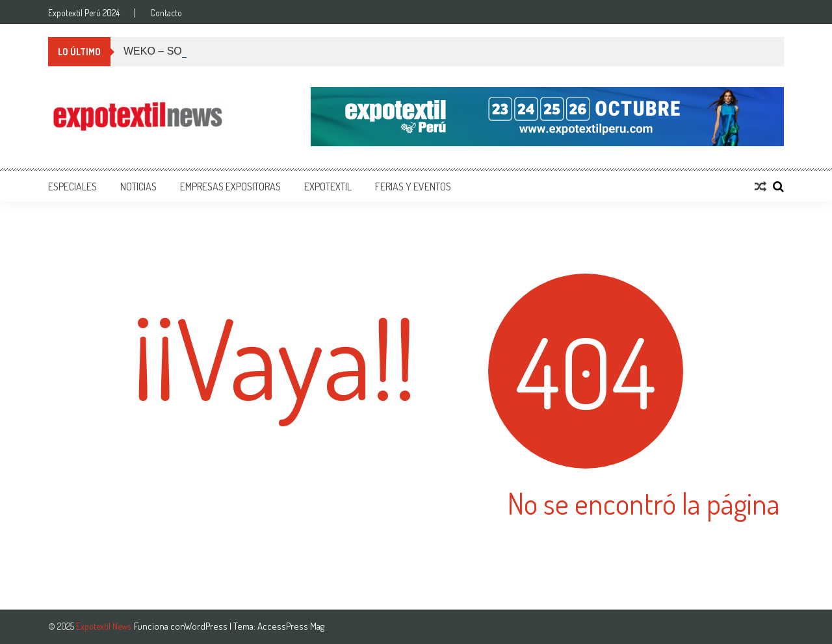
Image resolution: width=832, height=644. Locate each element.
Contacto (166, 13)
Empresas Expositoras (230, 187)
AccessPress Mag (291, 626)
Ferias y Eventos (413, 187)
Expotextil (328, 187)
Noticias (138, 187)
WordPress (207, 626)
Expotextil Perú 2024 (84, 13)
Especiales (72, 187)
